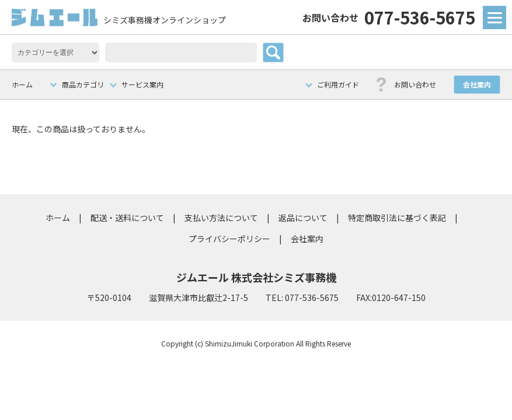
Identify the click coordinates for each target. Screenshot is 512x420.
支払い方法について (221, 218)
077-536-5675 (389, 17)
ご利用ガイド (338, 84)
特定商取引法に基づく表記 (397, 218)
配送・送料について (127, 218)
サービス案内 (142, 84)
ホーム (22, 84)
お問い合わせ (415, 84)
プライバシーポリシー (229, 239)
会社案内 (477, 84)
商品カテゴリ (83, 84)
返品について (303, 218)
